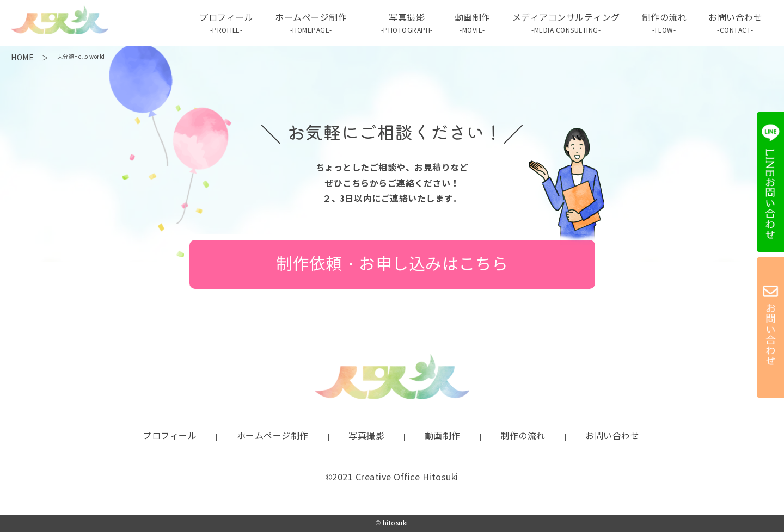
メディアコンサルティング (566, 24)
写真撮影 (407, 24)
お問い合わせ (735, 24)
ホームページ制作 (273, 436)
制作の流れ (664, 24)
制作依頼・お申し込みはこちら (392, 264)
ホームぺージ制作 (311, 24)
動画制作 (473, 24)
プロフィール (226, 24)
